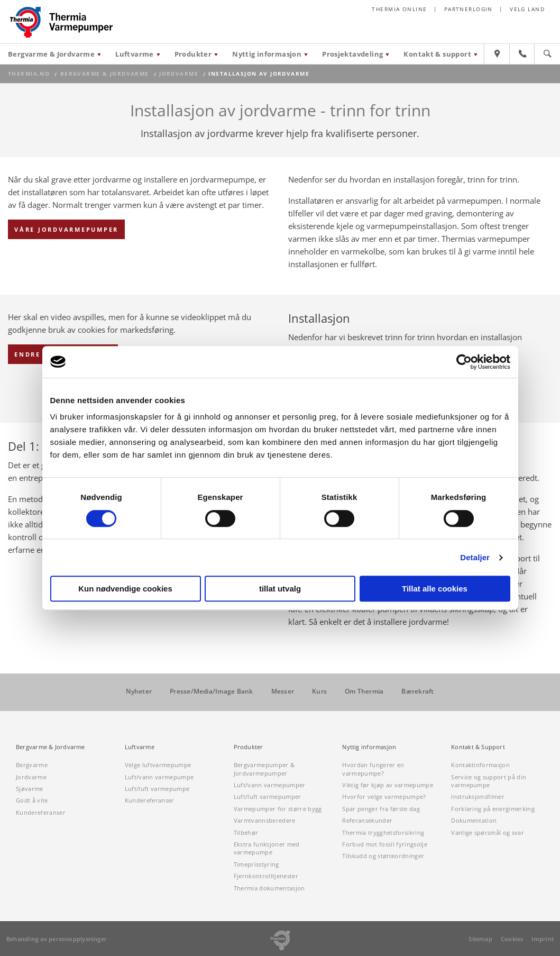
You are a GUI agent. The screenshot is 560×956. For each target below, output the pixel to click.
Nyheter (139, 691)
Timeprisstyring (256, 864)
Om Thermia (364, 691)
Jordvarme (179, 74)
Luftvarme (135, 54)
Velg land (527, 9)
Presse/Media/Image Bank (212, 691)
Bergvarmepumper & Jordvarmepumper (264, 769)
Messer (283, 691)
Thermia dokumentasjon (269, 888)
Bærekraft (417, 691)
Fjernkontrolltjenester (266, 876)
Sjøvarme (30, 789)
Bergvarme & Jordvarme (51, 54)
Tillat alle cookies (435, 589)
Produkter (193, 54)
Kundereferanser (41, 812)
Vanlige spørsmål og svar (488, 832)
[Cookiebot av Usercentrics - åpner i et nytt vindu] (464, 362)
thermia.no (29, 74)
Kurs (319, 691)
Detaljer (475, 557)
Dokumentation (474, 820)
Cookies (512, 939)
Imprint (543, 939)
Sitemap (480, 939)
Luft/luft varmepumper (268, 796)
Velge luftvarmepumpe (158, 765)
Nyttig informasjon (267, 54)
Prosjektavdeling (352, 54)
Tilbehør (246, 832)
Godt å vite (32, 800)
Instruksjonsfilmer (478, 796)
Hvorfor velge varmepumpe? (384, 796)
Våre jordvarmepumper (66, 229)
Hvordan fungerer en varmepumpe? (373, 769)
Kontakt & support (437, 54)
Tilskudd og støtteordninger (383, 856)
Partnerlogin (469, 9)
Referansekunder (367, 820)
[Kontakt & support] (522, 57)
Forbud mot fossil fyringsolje (385, 844)
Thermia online (399, 9)
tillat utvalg (280, 589)
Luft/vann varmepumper (270, 785)
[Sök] (547, 57)
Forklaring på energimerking (493, 809)
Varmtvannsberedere (265, 820)
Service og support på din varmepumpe (489, 781)
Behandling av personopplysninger (57, 939)
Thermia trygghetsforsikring (383, 832)
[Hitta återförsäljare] (497, 57)
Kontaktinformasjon (480, 765)
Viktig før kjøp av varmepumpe (388, 785)
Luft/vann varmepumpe (159, 777)
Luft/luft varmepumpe (157, 789)
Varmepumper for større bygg (278, 809)
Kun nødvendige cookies (125, 589)
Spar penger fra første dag (381, 809)
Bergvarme (32, 765)
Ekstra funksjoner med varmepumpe (267, 848)
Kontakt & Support (478, 747)
